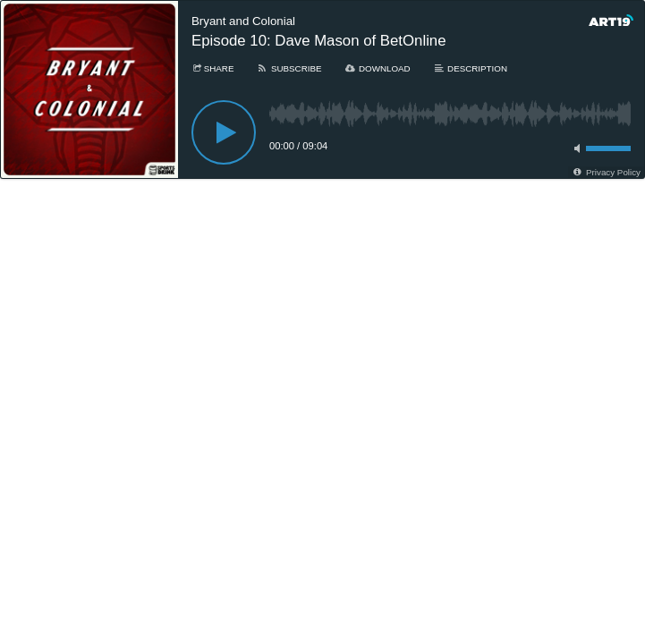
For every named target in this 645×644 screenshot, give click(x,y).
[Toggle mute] (574, 148)
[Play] (224, 132)
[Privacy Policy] (606, 172)
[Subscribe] (289, 68)
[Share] (212, 68)
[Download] (378, 68)
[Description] (470, 68)
